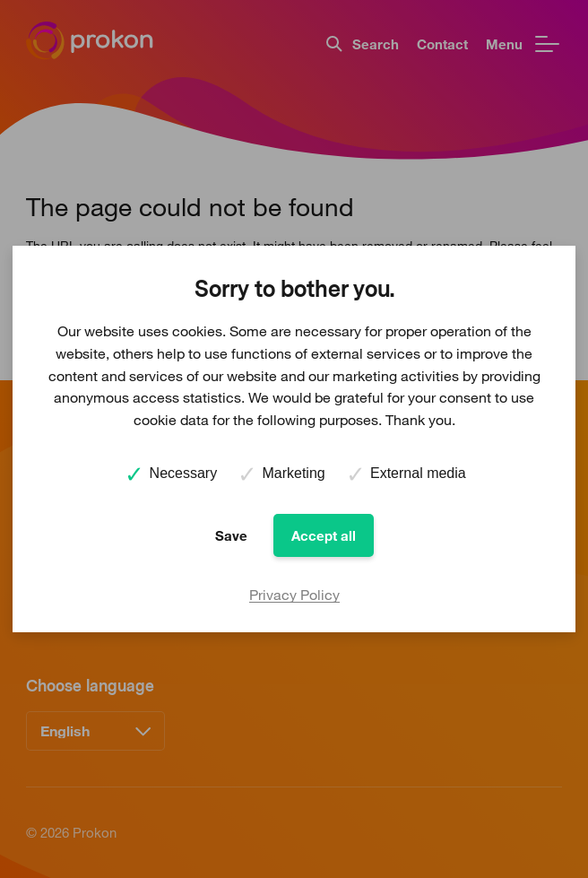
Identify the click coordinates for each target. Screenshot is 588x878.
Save (231, 535)
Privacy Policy (294, 595)
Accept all (324, 535)
